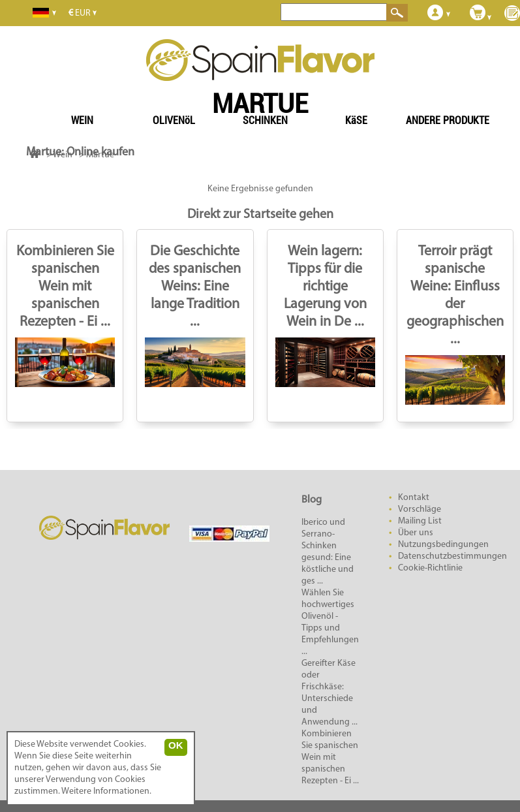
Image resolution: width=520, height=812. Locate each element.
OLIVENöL (174, 120)
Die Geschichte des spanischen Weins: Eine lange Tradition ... (195, 287)
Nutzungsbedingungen (443, 545)
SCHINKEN (265, 120)
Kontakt (414, 498)
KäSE (356, 120)
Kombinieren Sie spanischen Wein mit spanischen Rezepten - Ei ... (65, 287)
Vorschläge (420, 509)
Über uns (416, 533)
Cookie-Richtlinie (430, 568)
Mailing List (420, 521)
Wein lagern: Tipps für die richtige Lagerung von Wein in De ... (325, 287)
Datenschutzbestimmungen (452, 556)
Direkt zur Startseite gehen (260, 215)
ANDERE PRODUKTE (448, 120)
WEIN (82, 120)
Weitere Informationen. (106, 791)
